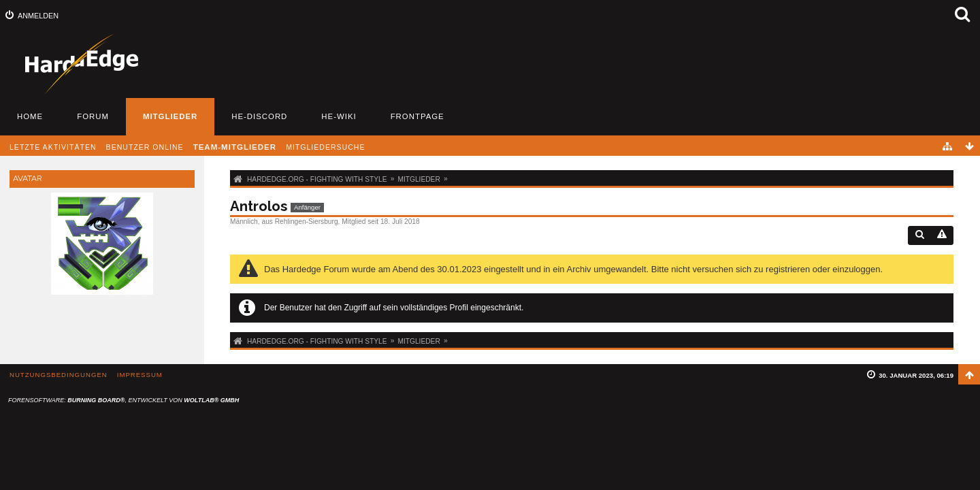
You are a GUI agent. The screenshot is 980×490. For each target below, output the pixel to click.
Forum (93, 116)
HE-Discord (259, 116)
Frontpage (418, 116)
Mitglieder (170, 116)
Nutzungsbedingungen (59, 375)
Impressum (140, 375)
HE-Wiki (339, 116)
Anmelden (38, 16)
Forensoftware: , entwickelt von (124, 400)
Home (30, 116)
